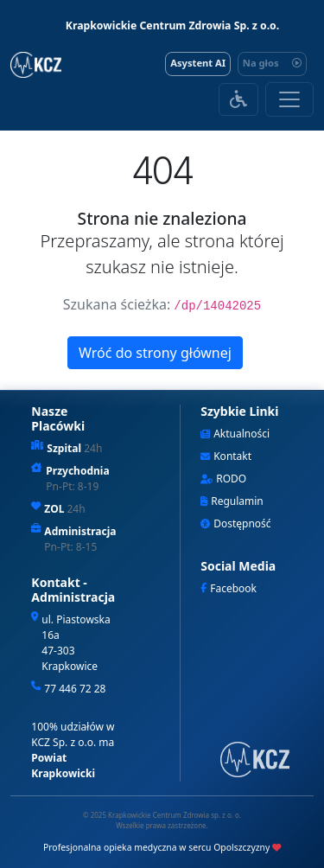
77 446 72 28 (75, 689)
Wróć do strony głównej (155, 353)
